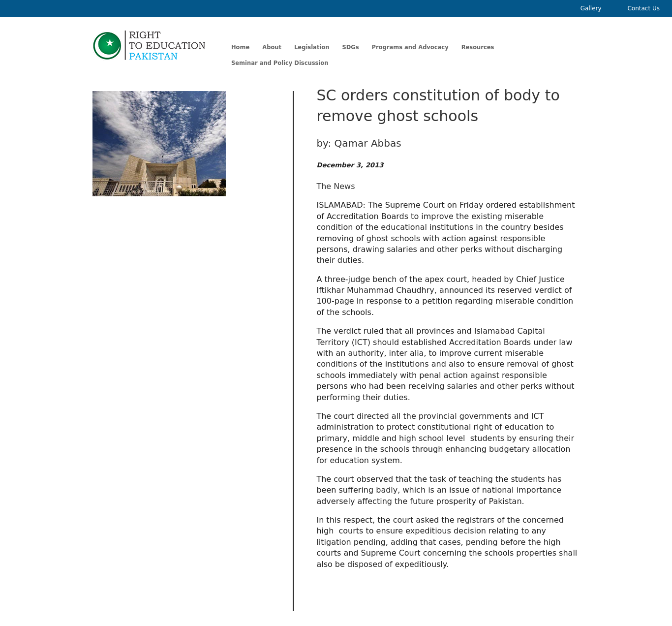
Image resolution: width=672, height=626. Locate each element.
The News (336, 186)
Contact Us (643, 8)
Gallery (591, 8)
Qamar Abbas (368, 143)
